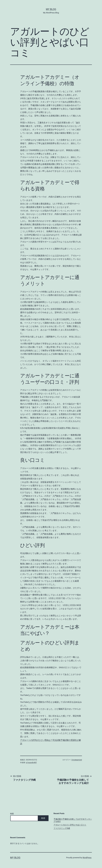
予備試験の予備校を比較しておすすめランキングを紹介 (73, 820)
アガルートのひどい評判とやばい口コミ (70, 825)
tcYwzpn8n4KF (31, 763)
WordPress (87, 858)
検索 (12, 814)
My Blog (51, 9)
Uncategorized (77, 760)
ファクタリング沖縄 (62, 828)
